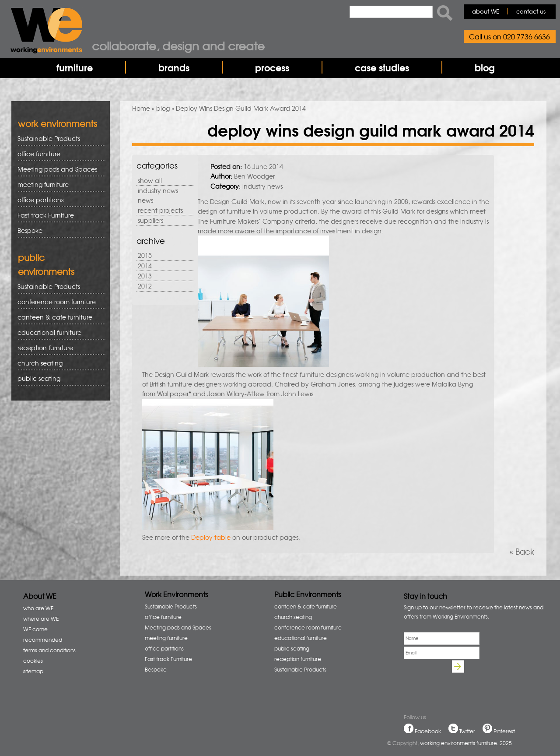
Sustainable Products (49, 138)
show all (150, 180)
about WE (486, 11)
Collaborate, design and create (178, 46)
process (272, 67)
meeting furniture (58, 185)
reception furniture (58, 348)
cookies (33, 661)
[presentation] (470, 680)
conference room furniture (58, 302)
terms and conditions (49, 650)
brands (174, 67)
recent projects (160, 210)
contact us (531, 11)
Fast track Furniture (46, 215)
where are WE (41, 619)
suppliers (150, 220)
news (145, 200)
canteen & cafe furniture (58, 317)
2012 (145, 286)
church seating (40, 363)
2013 (145, 276)
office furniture (58, 154)
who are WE (38, 608)
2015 (145, 255)
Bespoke (30, 230)
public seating (58, 378)
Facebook (428, 731)
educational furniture (58, 332)
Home (141, 108)
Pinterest (504, 731)
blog (485, 67)
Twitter (467, 731)
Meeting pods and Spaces (58, 169)
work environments (58, 123)
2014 (145, 266)
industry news (158, 190)
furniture (75, 67)
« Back (522, 551)
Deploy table (211, 537)
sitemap (33, 671)
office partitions (58, 200)
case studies (382, 67)
